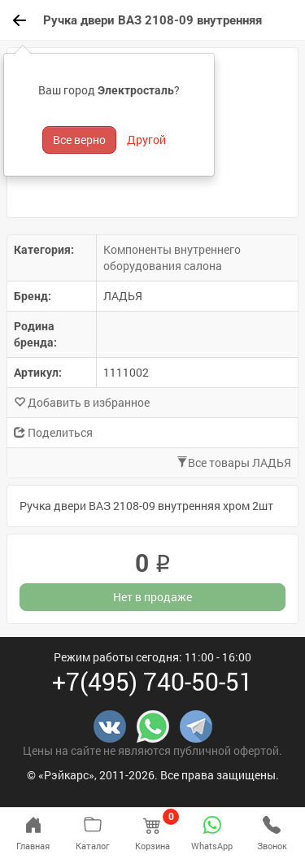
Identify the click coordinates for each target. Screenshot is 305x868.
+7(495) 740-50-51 (152, 681)
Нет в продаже (152, 597)
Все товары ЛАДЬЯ (234, 462)
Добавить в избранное (82, 402)
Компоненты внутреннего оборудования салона (172, 257)
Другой (146, 140)
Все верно (79, 140)
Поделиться (53, 432)
